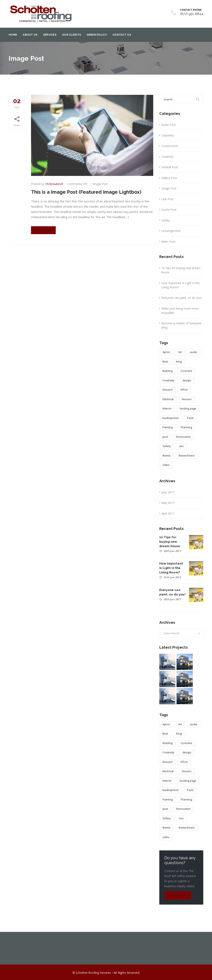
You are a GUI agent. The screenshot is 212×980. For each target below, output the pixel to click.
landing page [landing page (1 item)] (188, 408)
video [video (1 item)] (166, 465)
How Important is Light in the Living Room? (180, 285)
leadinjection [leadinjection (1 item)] (171, 418)
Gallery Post (169, 178)
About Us (30, 35)
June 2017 (168, 492)
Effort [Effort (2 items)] (184, 390)
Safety (165, 220)
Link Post (167, 199)
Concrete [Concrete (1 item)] (186, 371)
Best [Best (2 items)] (165, 362)
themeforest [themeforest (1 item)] (187, 456)
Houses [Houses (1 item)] (187, 399)
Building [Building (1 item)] (168, 371)
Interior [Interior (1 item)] (167, 408)
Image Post (100, 184)
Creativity (167, 157)
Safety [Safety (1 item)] (167, 446)
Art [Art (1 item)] (180, 352)
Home (13, 35)
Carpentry (168, 135)
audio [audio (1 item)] (194, 352)
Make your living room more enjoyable (180, 311)
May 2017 (168, 503)
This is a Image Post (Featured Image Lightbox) (86, 192)
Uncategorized (171, 231)
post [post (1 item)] (165, 437)
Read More (43, 230)
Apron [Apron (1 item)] (166, 352)
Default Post (170, 167)
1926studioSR (54, 184)
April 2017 (168, 513)
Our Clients (71, 35)
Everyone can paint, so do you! (181, 298)
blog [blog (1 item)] (179, 362)
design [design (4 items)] (187, 380)
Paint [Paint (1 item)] (190, 418)
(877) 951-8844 (192, 14)
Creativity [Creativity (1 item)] (169, 380)
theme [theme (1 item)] (167, 456)
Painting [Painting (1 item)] (168, 427)
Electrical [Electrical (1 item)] (168, 399)
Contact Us (122, 35)
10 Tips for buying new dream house (181, 270)
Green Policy (97, 35)
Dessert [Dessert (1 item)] (168, 390)
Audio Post (169, 125)
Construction (170, 146)
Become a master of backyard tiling (181, 325)
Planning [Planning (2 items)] (186, 427)
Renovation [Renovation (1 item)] (183, 437)
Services (50, 35)
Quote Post (169, 210)
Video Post (168, 242)
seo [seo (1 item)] (181, 446)
